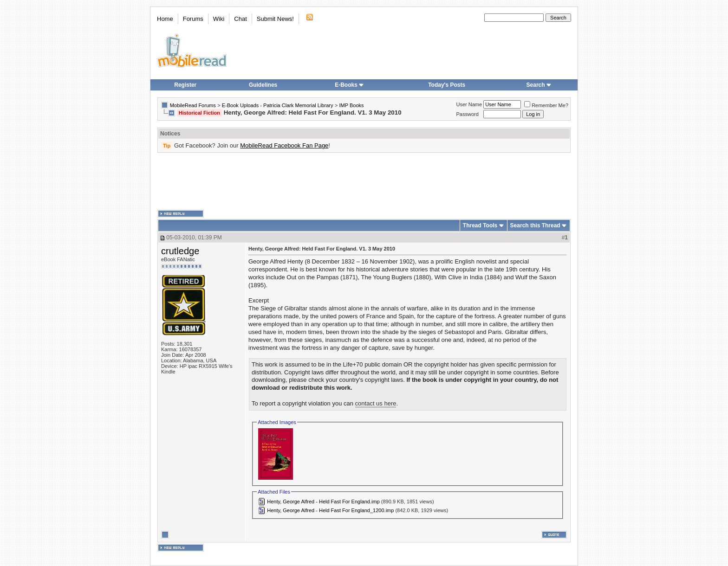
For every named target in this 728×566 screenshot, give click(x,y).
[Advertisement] (364, 181)
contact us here (376, 403)
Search (539, 85)
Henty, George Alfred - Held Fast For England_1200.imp (330, 510)
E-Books (349, 85)
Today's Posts (447, 85)
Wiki (219, 19)
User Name (469, 104)
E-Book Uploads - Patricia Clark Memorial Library (278, 105)
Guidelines (263, 85)
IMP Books (352, 105)
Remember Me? (546, 105)
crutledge (180, 251)
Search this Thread (535, 225)
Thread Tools (480, 225)
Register (185, 85)
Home (165, 19)
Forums (193, 19)
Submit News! (275, 19)
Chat (240, 19)
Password (468, 114)
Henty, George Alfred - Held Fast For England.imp (323, 502)
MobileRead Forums (193, 105)
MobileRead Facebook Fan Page (284, 145)
